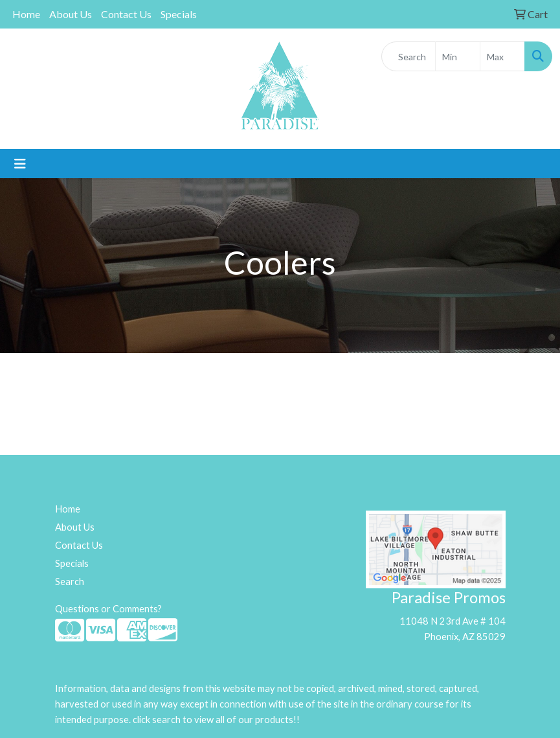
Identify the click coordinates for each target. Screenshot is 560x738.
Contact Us (126, 14)
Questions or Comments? (108, 609)
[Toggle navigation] (20, 164)
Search (70, 582)
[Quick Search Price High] (502, 56)
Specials (179, 14)
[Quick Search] (409, 56)
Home (26, 14)
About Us (71, 14)
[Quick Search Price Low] (458, 56)
